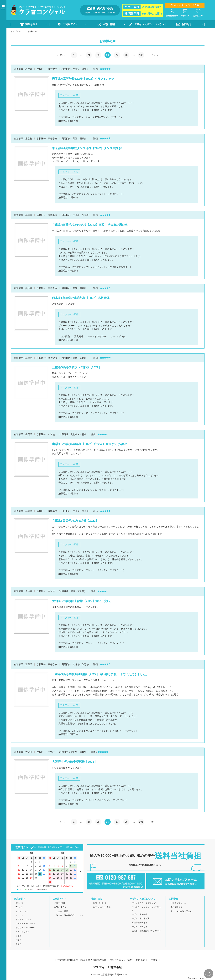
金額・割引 (109, 24)
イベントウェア (22, 932)
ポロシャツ (21, 915)
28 (126, 55)
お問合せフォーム (178, 903)
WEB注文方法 (60, 907)
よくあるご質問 (61, 911)
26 (108, 55)
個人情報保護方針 (97, 960)
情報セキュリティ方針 (121, 960)
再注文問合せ (176, 907)
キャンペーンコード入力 (186, 5)
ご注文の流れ (60, 903)
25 (98, 55)
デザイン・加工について (148, 24)
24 (89, 55)
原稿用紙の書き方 (140, 923)
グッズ (19, 944)
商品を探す (31, 24)
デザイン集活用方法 (141, 918)
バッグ (19, 940)
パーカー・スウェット (25, 924)
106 (141, 55)
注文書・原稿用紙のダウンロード (146, 931)
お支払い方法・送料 (102, 907)
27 (117, 55)
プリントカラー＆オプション (144, 903)
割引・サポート (100, 903)
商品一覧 (20, 903)
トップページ (16, 31)
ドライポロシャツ (23, 919)
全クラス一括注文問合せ (181, 911)
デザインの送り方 (140, 927)
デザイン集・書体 (140, 914)
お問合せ (187, 24)
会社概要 (153, 960)
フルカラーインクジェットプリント (146, 909)
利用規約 (140, 960)
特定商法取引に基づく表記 (71, 960)
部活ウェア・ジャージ (25, 928)
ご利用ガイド (70, 24)
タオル (19, 936)
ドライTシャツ (22, 911)
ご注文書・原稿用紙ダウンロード (69, 915)
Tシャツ (19, 907)
